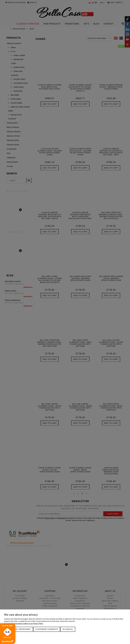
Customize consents (47, 629)
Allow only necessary (19, 629)
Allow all (68, 629)
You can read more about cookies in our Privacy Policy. (24, 624)
